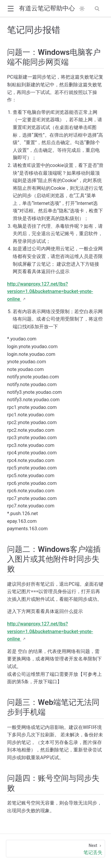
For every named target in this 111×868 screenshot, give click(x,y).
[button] (11, 9)
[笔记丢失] (55, 849)
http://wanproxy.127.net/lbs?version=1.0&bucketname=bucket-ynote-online (50, 292)
